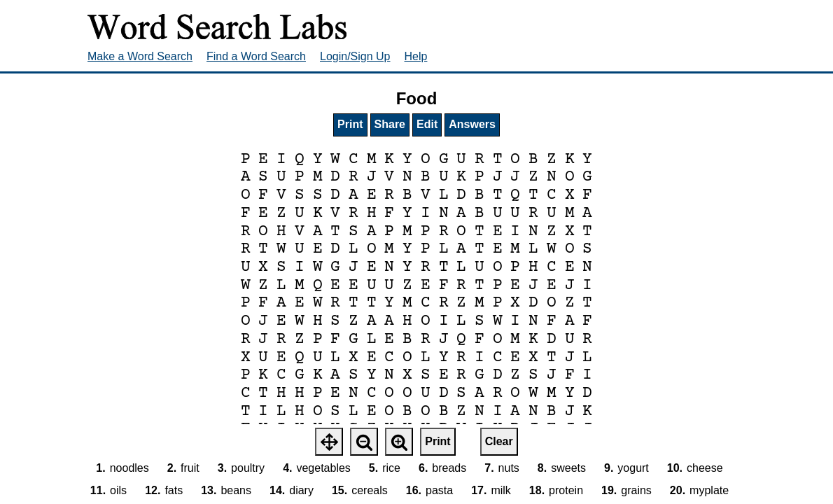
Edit (427, 124)
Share (390, 124)
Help (416, 56)
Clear (499, 441)
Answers (472, 124)
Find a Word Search (256, 56)
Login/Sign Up (355, 56)
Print (350, 124)
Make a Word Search (140, 56)
